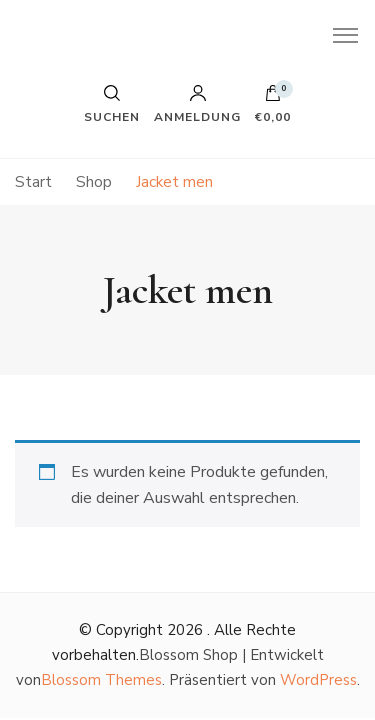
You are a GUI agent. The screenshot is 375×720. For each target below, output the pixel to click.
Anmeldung (197, 104)
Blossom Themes (101, 680)
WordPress (318, 680)
